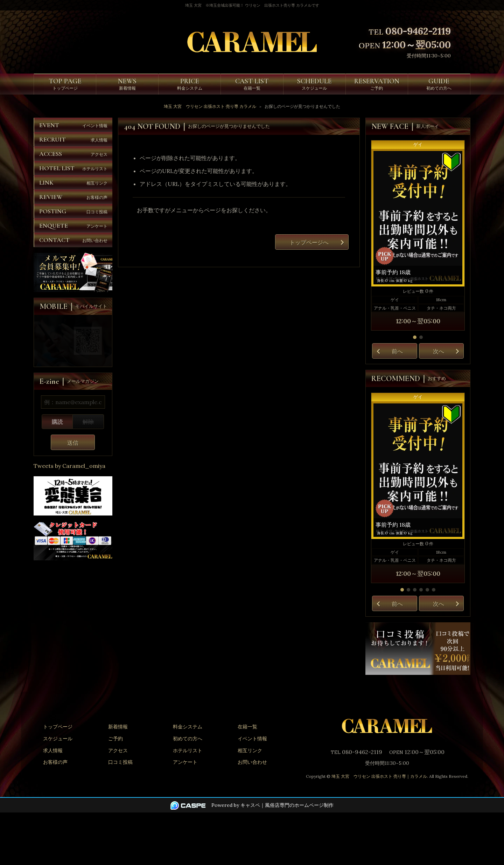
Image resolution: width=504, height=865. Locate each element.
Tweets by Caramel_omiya (69, 466)
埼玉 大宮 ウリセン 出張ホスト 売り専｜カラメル (379, 776)
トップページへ (309, 242)
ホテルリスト (188, 750)
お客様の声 (55, 762)
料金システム (188, 727)
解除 (88, 422)
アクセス (118, 750)
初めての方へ (188, 739)
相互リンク (250, 750)
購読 (57, 422)
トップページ (58, 727)
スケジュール (58, 739)
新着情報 (118, 727)
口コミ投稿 (120, 762)
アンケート (185, 762)
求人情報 (53, 750)
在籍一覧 (247, 727)
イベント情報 (252, 739)
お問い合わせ (252, 762)
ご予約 (115, 739)
